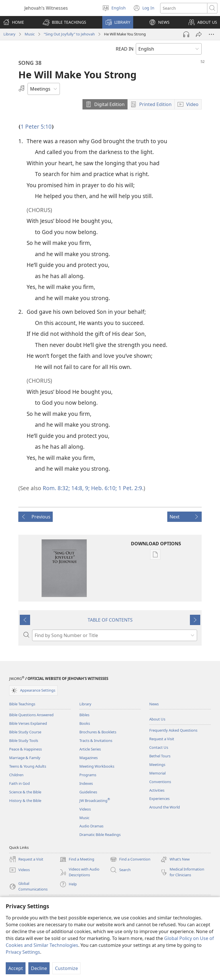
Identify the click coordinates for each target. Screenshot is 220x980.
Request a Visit (162, 739)
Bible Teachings (22, 704)
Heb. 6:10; (103, 488)
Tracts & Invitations (96, 741)
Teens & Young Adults (28, 766)
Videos (85, 809)
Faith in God (19, 783)
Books (85, 723)
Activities (157, 790)
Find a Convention (130, 859)
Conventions (160, 782)
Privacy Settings (23, 952)
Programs (88, 775)
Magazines (89, 758)
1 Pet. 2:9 (129, 488)
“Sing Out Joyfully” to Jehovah (69, 34)
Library (9, 34)
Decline (39, 968)
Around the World (165, 807)
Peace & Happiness (25, 749)
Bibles (84, 715)
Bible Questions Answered (31, 715)
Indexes (86, 783)
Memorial (157, 773)
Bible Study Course (25, 732)
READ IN (125, 49)
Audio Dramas (91, 826)
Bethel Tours (160, 756)
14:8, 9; (80, 488)
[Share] (199, 34)
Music (30, 34)
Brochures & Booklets (98, 732)
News (154, 704)
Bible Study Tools (24, 741)
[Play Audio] (186, 34)
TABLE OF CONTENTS (110, 620)
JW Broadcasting (95, 801)
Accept (16, 968)
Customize (66, 968)
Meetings (157, 765)
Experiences (159, 799)
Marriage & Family (25, 758)
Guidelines (88, 792)
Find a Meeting (77, 859)
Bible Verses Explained (28, 723)
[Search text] (184, 8)
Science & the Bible (25, 792)
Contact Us (159, 747)
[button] (64, 22)
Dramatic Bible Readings (100, 835)
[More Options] (211, 34)
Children (16, 775)
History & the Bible (25, 801)
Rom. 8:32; (56, 488)
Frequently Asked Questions (173, 730)
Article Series (90, 749)
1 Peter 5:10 (36, 126)
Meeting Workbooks (97, 766)
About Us (157, 719)
